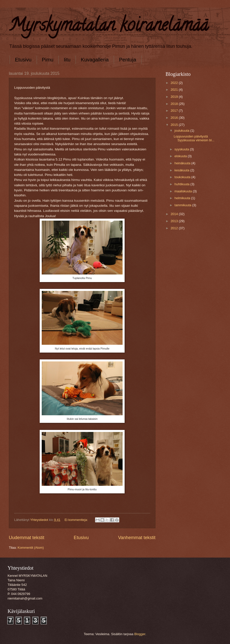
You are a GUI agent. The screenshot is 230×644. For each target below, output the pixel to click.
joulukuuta (182, 131)
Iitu (67, 60)
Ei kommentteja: (77, 520)
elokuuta (181, 156)
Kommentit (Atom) (31, 548)
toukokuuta (183, 177)
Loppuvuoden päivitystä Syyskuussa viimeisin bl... (194, 138)
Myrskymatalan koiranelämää (109, 27)
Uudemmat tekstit (27, 538)
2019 (175, 97)
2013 (175, 221)
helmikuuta (183, 198)
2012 (175, 228)
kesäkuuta (182, 170)
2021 (175, 90)
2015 (175, 125)
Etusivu (23, 60)
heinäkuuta (183, 163)
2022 (175, 83)
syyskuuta (182, 149)
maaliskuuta (183, 191)
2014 (175, 214)
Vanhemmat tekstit (137, 538)
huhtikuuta (182, 184)
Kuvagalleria (95, 60)
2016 (175, 118)
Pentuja (128, 60)
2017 (175, 111)
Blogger (140, 634)
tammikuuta (183, 205)
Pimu (48, 60)
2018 (175, 104)
